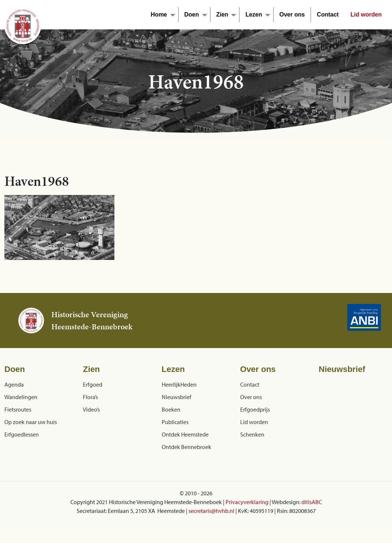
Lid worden (366, 15)
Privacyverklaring (247, 502)
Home (159, 15)
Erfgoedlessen (22, 434)
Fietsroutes (18, 409)
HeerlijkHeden (179, 384)
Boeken (171, 409)
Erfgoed (93, 384)
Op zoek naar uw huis (31, 422)
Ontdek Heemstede (185, 434)
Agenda (14, 384)
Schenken (252, 434)
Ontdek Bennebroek (186, 447)
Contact (328, 15)
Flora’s (90, 397)
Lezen (254, 15)
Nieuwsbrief (177, 397)
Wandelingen (21, 397)
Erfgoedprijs (255, 409)
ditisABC (312, 502)
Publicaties (175, 422)
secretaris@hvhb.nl (211, 511)
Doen (192, 15)
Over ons (292, 15)
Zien (222, 15)
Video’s (91, 409)
